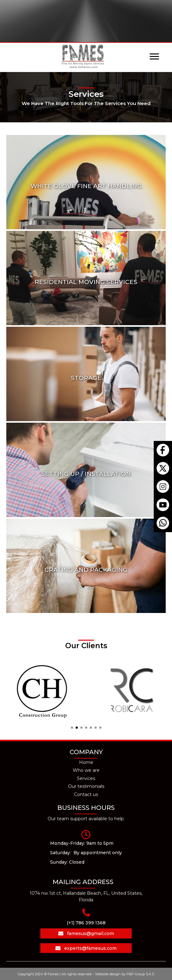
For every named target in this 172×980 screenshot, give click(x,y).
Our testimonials (86, 786)
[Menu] (154, 57)
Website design (107, 974)
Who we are (86, 770)
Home (86, 762)
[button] (72, 728)
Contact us (86, 794)
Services (86, 778)
